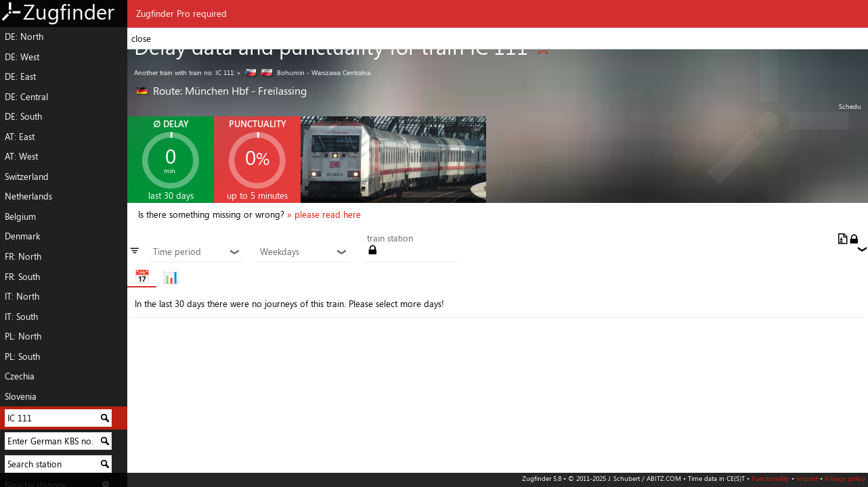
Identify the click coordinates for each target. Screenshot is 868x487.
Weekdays (303, 252)
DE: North (24, 37)
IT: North (22, 296)
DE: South (23, 116)
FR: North (23, 256)
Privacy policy (845, 478)
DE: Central (26, 97)
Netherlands (28, 196)
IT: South (21, 317)
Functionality (771, 478)
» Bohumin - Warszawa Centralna (304, 72)
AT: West (21, 156)
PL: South (22, 356)
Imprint (807, 478)
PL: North (23, 336)
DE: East (20, 76)
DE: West (22, 57)
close (141, 39)
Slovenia (21, 396)
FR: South (22, 277)
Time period (196, 252)
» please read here (324, 214)
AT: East (20, 137)
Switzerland (27, 177)
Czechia (20, 376)
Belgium (20, 216)
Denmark (22, 236)
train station (390, 239)
